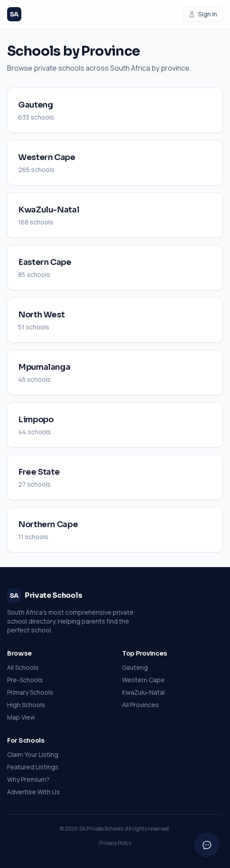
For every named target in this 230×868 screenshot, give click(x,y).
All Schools (23, 667)
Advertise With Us (34, 792)
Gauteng (135, 667)
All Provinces (141, 705)
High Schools (26, 705)
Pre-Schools (25, 680)
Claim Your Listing (33, 754)
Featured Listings (33, 767)
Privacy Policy (115, 843)
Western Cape (143, 680)
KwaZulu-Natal (143, 692)
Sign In (203, 14)
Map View (21, 717)
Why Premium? (28, 779)
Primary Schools (30, 692)
